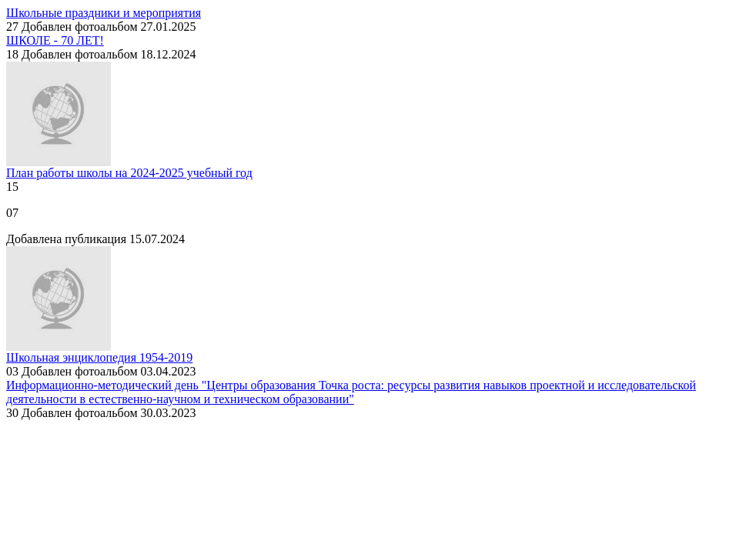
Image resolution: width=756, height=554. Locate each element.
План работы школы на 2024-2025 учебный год (129, 173)
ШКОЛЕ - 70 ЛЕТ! (55, 40)
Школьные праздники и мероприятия (104, 13)
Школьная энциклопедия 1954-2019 (99, 357)
